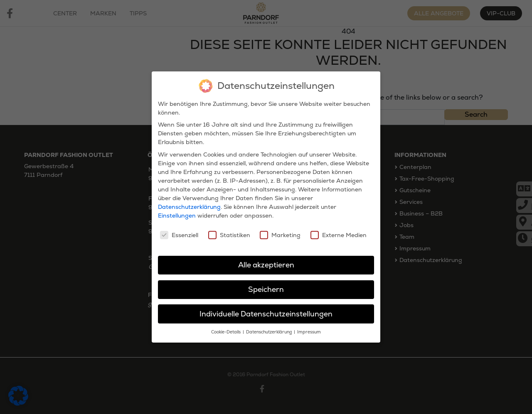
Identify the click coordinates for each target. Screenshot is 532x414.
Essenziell (179, 234)
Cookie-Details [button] (227, 332)
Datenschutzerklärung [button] (270, 332)
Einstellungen (177, 215)
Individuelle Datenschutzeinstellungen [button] (266, 313)
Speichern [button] (266, 289)
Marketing (280, 234)
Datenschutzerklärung (189, 206)
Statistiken (229, 234)
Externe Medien (339, 234)
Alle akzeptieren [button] (266, 264)
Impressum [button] (309, 332)
